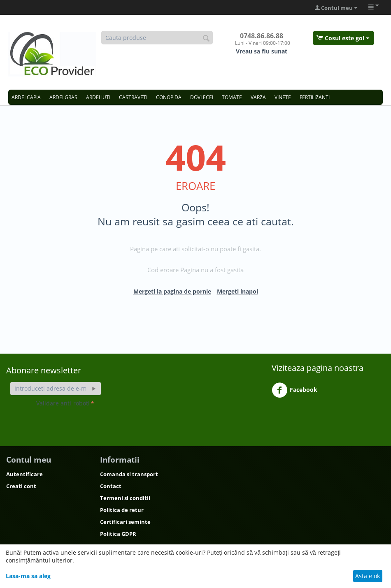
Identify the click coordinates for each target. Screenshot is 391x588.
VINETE (283, 97)
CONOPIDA (169, 97)
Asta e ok (368, 576)
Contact (111, 486)
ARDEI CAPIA (26, 97)
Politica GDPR (118, 534)
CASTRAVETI (133, 97)
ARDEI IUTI (98, 97)
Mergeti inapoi (237, 291)
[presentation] (99, 425)
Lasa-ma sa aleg (28, 576)
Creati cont (21, 486)
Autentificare (24, 474)
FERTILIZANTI (315, 97)
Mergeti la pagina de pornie (172, 291)
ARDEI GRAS (63, 97)
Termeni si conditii (125, 498)
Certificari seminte (125, 522)
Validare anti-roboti (63, 403)
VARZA (258, 97)
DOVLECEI (202, 97)
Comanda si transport (129, 474)
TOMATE (232, 97)
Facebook (294, 390)
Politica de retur (122, 510)
